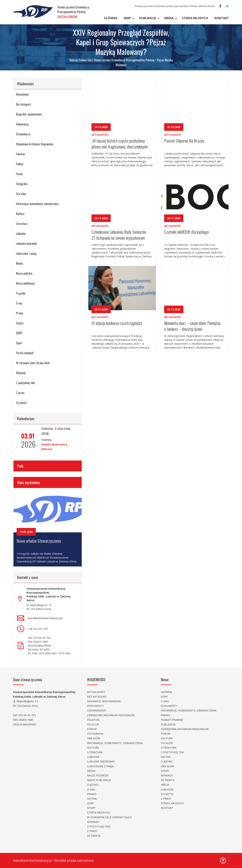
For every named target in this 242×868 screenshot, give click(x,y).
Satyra (20, 323)
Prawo (19, 313)
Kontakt (222, 18)
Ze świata (21, 403)
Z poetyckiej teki (25, 383)
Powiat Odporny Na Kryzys (184, 141)
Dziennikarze (23, 134)
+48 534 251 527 (38, 629)
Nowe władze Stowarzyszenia (39, 541)
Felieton (20, 154)
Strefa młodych (195, 18)
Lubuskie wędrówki (26, 244)
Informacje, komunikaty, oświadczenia (37, 204)
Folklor (20, 164)
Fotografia (22, 184)
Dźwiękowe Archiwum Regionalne (35, 144)
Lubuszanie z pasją (26, 253)
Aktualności (23, 94)
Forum (20, 174)
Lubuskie (21, 234)
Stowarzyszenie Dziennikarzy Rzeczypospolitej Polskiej (73, 12)
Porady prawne (172, 720)
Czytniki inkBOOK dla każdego (186, 232)
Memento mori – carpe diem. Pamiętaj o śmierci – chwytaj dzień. (192, 326)
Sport (19, 343)
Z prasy (20, 393)
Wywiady (21, 373)
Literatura (22, 224)
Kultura (20, 214)
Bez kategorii (24, 104)
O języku (21, 293)
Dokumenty (22, 124)
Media (169, 18)
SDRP (127, 18)
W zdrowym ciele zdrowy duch (33, 363)
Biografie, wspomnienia (29, 114)
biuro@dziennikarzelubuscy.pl (45, 618)
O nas (19, 303)
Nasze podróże (24, 273)
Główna (111, 18)
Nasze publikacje (25, 283)
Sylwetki (167, 794)
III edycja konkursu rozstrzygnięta (117, 323)
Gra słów (21, 194)
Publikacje (148, 18)
